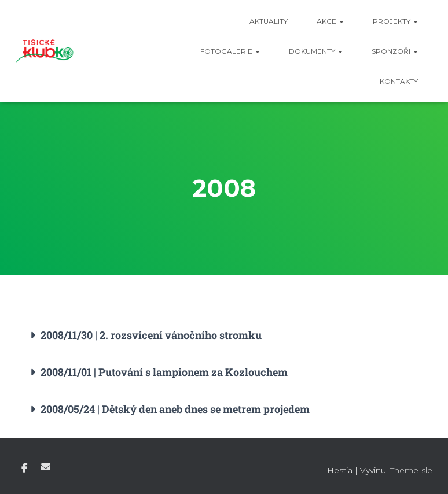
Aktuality (269, 21)
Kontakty (399, 81)
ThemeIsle (411, 470)
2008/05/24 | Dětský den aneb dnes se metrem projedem (175, 409)
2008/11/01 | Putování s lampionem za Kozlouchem (164, 372)
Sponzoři (395, 51)
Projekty (395, 21)
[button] (224, 335)
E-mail (46, 467)
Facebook (24, 469)
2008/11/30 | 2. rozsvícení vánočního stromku (151, 335)
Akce (330, 21)
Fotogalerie (230, 51)
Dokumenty (316, 51)
